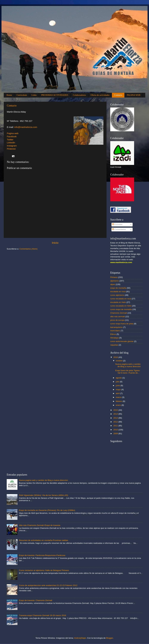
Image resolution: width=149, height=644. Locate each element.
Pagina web (13, 133)
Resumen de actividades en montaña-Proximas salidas (43, 540)
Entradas (117, 224)
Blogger (110, 638)
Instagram (12, 146)
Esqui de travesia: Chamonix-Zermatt (36, 600)
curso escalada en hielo (121, 306)
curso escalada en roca (121, 299)
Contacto (118, 95)
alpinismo (115, 281)
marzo (119, 397)
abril (118, 393)
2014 (116, 414)
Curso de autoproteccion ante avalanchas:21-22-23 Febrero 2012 (48, 585)
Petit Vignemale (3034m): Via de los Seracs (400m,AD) (44, 495)
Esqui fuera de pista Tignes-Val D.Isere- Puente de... (128, 372)
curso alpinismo (117, 295)
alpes (113, 284)
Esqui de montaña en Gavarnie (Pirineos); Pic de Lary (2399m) (47, 510)
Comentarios (119, 229)
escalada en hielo (118, 302)
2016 (116, 357)
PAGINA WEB (134, 95)
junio (118, 385)
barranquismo (116, 327)
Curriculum (22, 95)
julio (118, 382)
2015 (116, 410)
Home (9, 95)
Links (34, 95)
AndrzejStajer (80, 638)
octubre (119, 361)
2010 (116, 430)
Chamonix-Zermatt (119, 313)
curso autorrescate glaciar (122, 341)
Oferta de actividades (100, 95)
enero (119, 405)
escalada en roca (118, 292)
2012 (116, 422)
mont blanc (115, 331)
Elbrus (113, 334)
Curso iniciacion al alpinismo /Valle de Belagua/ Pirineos (44, 570)
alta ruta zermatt (118, 316)
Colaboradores (79, 95)
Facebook (12, 137)
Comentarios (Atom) (29, 249)
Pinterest (11, 149)
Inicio (55, 243)
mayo (119, 390)
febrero (119, 401)
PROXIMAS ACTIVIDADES (55, 95)
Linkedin (11, 143)
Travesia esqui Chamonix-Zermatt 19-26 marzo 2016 (42, 615)
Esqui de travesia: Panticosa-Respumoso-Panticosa (42, 555)
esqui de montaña (118, 288)
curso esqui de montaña (121, 309)
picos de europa (117, 320)
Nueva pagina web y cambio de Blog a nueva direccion (128, 365)
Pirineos (114, 277)
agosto (119, 378)
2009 (116, 434)
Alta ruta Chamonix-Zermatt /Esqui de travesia (40, 525)
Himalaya (114, 338)
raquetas (114, 345)
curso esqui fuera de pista (122, 324)
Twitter (10, 140)
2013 (116, 418)
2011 (116, 426)
